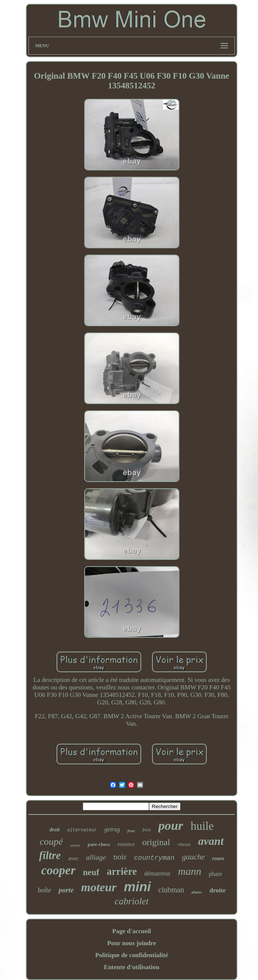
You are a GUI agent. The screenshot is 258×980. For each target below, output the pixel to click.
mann (189, 871)
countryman (154, 858)
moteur (99, 887)
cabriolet (131, 901)
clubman (171, 890)
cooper (58, 870)
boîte (44, 890)
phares (197, 892)
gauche (193, 857)
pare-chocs (99, 844)
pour (171, 826)
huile (202, 826)
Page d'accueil (132, 931)
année (75, 845)
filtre (50, 855)
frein (147, 830)
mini (137, 887)
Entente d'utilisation (132, 967)
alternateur (82, 830)
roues (218, 858)
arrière (122, 871)
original (156, 842)
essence (126, 844)
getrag (112, 829)
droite (217, 890)
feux (131, 831)
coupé (51, 842)
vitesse (184, 844)
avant (211, 841)
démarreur (157, 873)
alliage (96, 857)
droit (54, 830)
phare (216, 874)
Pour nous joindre (132, 943)
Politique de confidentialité (132, 955)
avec (73, 858)
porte (66, 890)
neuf (91, 872)
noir (120, 857)
